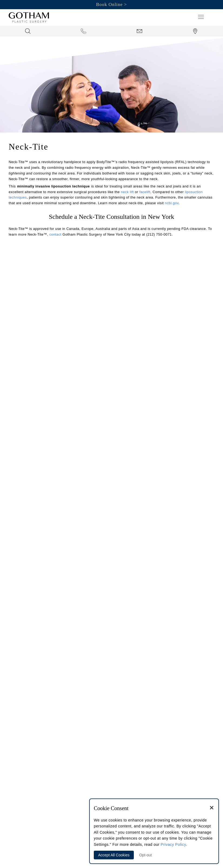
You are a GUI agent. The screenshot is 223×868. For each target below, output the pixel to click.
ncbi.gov (172, 203)
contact (55, 234)
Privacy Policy (173, 844)
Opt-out (146, 855)
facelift (145, 192)
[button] (201, 17)
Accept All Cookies (114, 855)
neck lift (127, 192)
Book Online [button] (109, 4)
